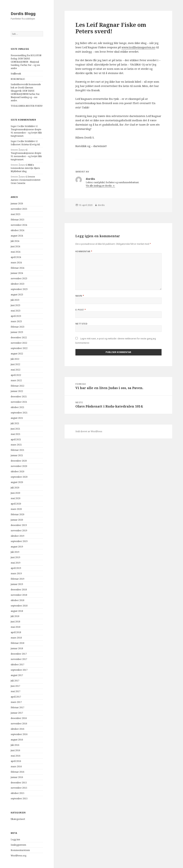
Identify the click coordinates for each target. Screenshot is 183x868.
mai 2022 (16, 370)
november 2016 (19, 724)
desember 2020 (19, 461)
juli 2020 (15, 488)
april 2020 (16, 504)
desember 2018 (19, 590)
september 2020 (19, 477)
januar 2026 (17, 203)
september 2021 (19, 413)
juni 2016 (15, 750)
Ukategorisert (18, 819)
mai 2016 (16, 756)
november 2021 (19, 402)
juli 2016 (15, 745)
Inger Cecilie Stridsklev (23, 126)
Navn (80, 296)
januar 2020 (17, 520)
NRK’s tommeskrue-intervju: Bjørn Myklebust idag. (25, 168)
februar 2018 (18, 643)
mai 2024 (16, 252)
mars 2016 (16, 766)
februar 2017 (18, 707)
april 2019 (16, 568)
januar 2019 (17, 584)
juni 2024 (15, 246)
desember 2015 (19, 783)
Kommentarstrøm (20, 850)
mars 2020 (16, 509)
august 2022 (17, 354)
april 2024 (16, 257)
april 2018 (16, 632)
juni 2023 (15, 305)
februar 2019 (18, 579)
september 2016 (19, 734)
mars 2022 (16, 380)
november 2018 (19, 595)
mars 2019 (16, 573)
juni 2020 (15, 493)
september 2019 (19, 541)
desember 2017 (19, 654)
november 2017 (19, 659)
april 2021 (16, 439)
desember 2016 (19, 718)
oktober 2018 (18, 600)
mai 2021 (16, 434)
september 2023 (19, 289)
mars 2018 (16, 638)
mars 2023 (16, 321)
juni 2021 (15, 429)
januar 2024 (17, 273)
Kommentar (84, 251)
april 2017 (16, 697)
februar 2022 (18, 386)
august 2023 (17, 295)
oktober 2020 (18, 471)
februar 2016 (18, 772)
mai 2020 (16, 498)
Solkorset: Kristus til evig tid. (25, 144)
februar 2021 (18, 450)
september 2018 (19, 606)
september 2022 (19, 348)
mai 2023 (16, 311)
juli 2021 (15, 423)
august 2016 (17, 740)
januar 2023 (17, 332)
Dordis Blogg (23, 13)
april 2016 (16, 761)
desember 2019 (19, 525)
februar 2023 (18, 327)
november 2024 (19, 225)
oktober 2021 (18, 407)
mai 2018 (16, 627)
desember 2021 (19, 397)
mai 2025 (16, 214)
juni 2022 (15, 364)
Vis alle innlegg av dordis (99, 186)
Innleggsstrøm (18, 845)
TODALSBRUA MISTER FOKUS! (27, 106)
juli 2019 (15, 552)
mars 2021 (16, 445)
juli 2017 (15, 681)
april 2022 (16, 375)
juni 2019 (15, 557)
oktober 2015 (18, 793)
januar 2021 (17, 455)
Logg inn (15, 839)
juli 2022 (15, 359)
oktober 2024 (18, 230)
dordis (101, 205)
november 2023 (19, 278)
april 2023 (16, 316)
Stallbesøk (16, 74)
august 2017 (17, 675)
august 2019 (17, 547)
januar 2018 (17, 648)
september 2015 (19, 798)
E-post (81, 310)
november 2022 (19, 343)
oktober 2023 (18, 284)
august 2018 (17, 611)
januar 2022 (17, 391)
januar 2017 (17, 713)
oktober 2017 (18, 665)
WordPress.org (18, 856)
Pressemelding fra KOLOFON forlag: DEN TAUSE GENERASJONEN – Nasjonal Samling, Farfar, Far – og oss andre (26, 62)
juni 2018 (15, 622)
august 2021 (17, 418)
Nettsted (81, 324)
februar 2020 (18, 514)
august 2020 (17, 482)
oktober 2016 (18, 729)
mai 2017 (16, 691)
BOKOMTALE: (18, 79)
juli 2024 (15, 241)
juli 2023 (15, 300)
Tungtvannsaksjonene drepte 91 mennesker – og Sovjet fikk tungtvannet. (26, 133)
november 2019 (19, 531)
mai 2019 (16, 563)
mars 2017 (16, 702)
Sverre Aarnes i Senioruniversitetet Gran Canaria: (26, 180)
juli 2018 (15, 616)
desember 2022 (19, 337)
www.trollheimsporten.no (138, 47)
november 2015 (19, 788)
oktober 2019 (18, 536)
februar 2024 (18, 268)
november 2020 (19, 466)
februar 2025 (18, 220)
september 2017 (19, 670)
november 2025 (19, 209)
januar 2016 (17, 777)
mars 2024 (16, 263)
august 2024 (17, 236)
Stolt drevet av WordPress (89, 431)
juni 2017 (15, 686)
